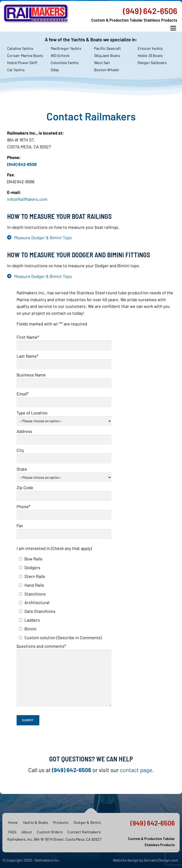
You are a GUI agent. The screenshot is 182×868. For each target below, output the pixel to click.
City (64, 454)
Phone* (64, 511)
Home (13, 822)
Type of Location (64, 416)
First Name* (64, 341)
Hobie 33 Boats (150, 55)
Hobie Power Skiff (22, 63)
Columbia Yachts (65, 63)
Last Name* (64, 360)
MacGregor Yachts (66, 48)
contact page (136, 770)
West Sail (102, 63)
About (27, 832)
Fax (64, 530)
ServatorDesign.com (161, 860)
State (64, 472)
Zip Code (64, 492)
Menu (173, 28)
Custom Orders (50, 832)
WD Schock (60, 55)
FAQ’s (12, 832)
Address (64, 435)
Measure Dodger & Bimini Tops (43, 238)
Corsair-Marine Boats (25, 55)
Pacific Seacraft (107, 48)
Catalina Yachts (20, 48)
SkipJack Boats (107, 55)
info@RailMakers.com (27, 199)
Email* (64, 398)
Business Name (64, 379)
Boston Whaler (107, 70)
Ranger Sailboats (152, 63)
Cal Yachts (16, 70)
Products (61, 822)
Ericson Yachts (150, 48)
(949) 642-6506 (150, 11)
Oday (55, 70)
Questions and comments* (64, 676)
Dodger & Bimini (87, 822)
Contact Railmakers (84, 832)
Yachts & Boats (36, 822)
